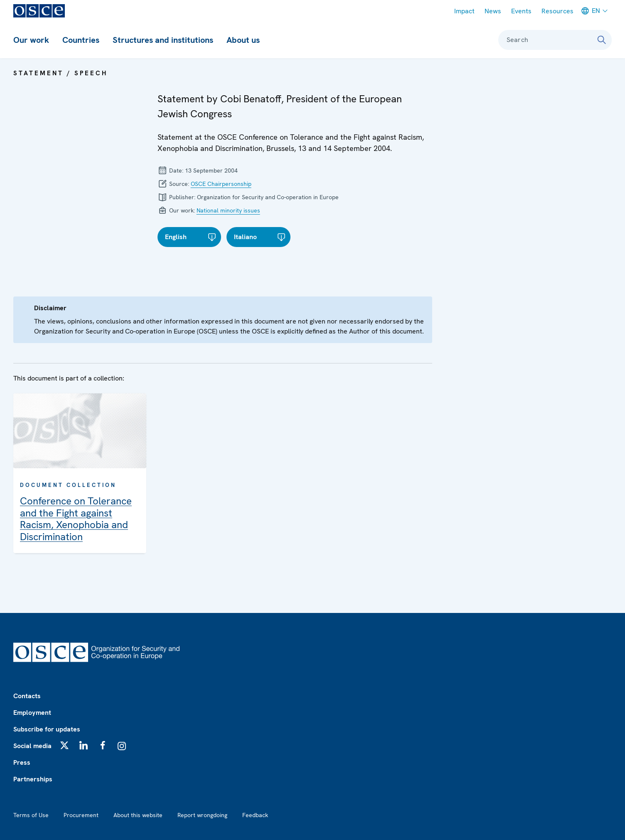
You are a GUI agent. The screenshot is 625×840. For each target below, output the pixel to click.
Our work (31, 40)
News (493, 11)
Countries (81, 40)
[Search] (602, 40)
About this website (138, 815)
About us (243, 40)
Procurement (81, 815)
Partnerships (33, 779)
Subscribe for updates (47, 729)
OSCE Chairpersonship (221, 184)
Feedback (255, 815)
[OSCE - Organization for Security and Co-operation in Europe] (39, 11)
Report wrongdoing (202, 815)
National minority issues (228, 210)
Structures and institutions (163, 40)
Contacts (27, 696)
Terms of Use (31, 815)
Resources (557, 11)
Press (22, 762)
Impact (464, 11)
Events (521, 11)
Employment (32, 713)
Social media (32, 746)
